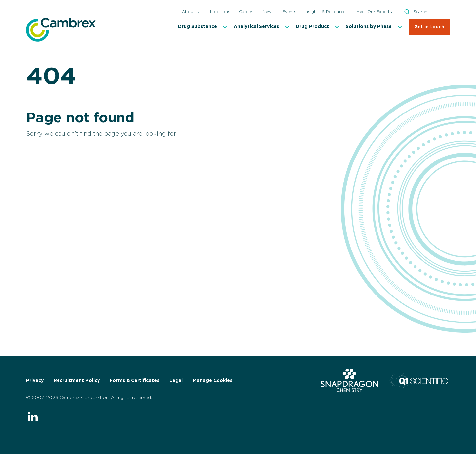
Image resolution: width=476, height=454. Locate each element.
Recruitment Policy (77, 381)
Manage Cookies (213, 381)
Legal (176, 381)
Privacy (35, 381)
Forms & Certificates (135, 381)
